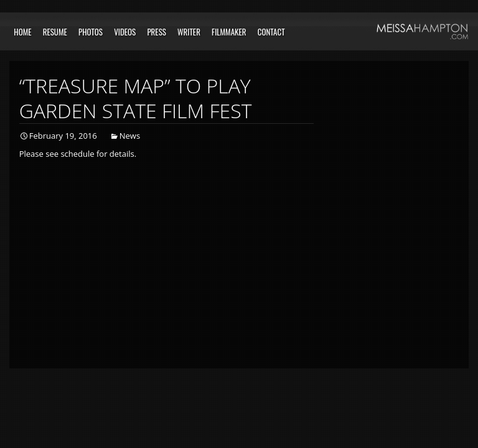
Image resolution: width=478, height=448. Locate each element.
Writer (189, 32)
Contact (271, 32)
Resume (55, 32)
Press (157, 32)
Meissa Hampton (422, 31)
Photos (91, 32)
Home (22, 32)
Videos (125, 32)
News (130, 136)
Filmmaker (229, 32)
